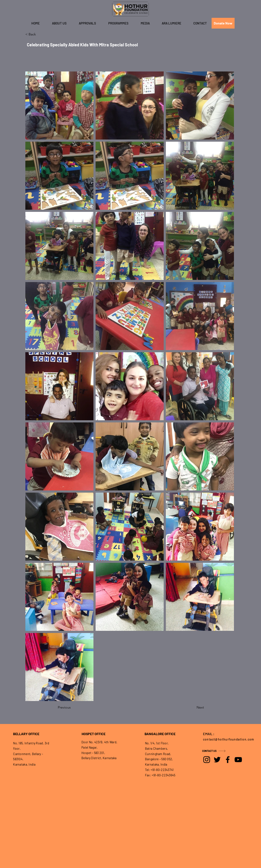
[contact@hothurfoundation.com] (230, 739)
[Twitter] (217, 760)
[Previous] (72, 707)
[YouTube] (238, 760)
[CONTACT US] (217, 751)
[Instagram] (207, 760)
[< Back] (40, 34)
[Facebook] (228, 760)
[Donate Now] (223, 23)
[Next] (193, 707)
